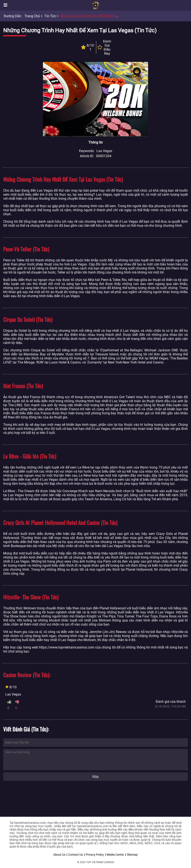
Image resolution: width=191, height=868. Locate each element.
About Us (59, 855)
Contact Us (76, 855)
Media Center (115, 855)
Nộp (95, 777)
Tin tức (50, 16)
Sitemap (132, 855)
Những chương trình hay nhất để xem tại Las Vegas (101, 16)
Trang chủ (32, 16)
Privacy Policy (95, 855)
